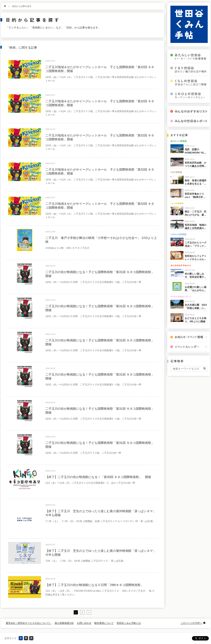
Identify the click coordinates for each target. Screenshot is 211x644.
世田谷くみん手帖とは (129, 623)
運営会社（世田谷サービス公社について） (29, 623)
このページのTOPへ (191, 623)
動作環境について (104, 623)
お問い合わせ (84, 623)
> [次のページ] (89, 612)
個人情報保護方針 (64, 623)
